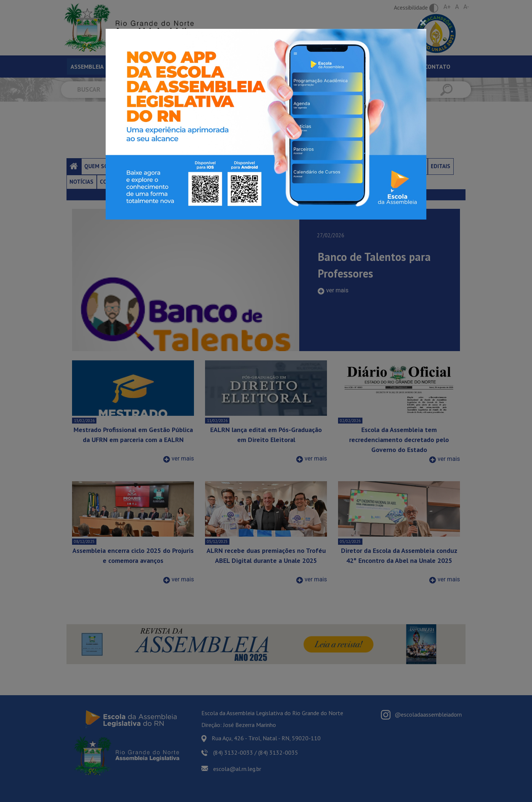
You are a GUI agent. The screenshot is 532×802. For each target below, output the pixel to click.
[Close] (423, 23)
